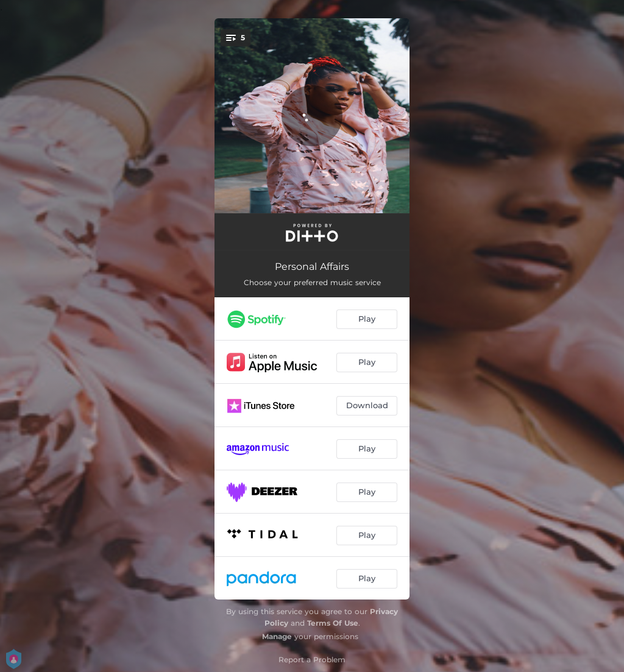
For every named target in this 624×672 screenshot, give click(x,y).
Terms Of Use (333, 623)
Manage (277, 636)
